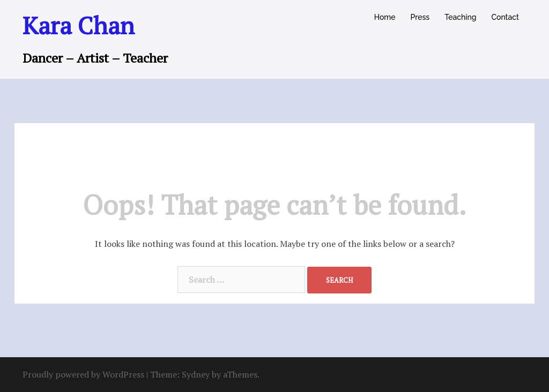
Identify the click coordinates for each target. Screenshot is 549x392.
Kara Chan (79, 25)
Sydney (196, 374)
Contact (505, 17)
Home (385, 17)
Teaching (460, 17)
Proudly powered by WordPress (83, 374)
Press (420, 17)
